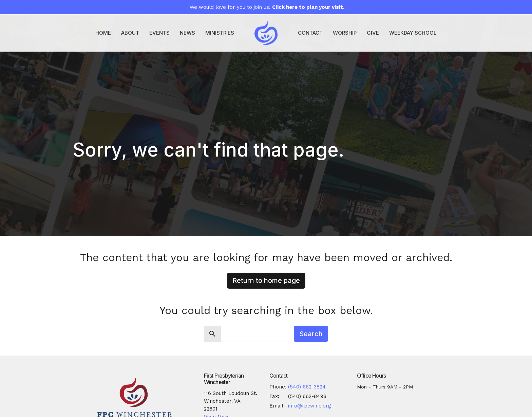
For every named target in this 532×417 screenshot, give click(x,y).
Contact (310, 33)
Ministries (220, 33)
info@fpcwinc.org (310, 406)
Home (103, 33)
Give (373, 33)
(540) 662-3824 (307, 387)
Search (311, 334)
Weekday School (413, 33)
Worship (345, 33)
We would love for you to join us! (267, 7)
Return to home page (266, 280)
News (187, 33)
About (130, 33)
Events (159, 33)
